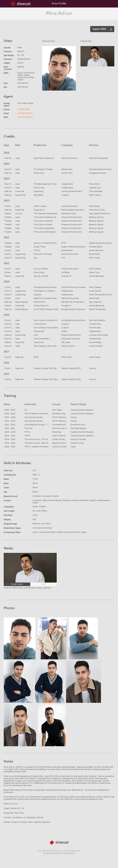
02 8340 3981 (24, 109)
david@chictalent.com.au (29, 113)
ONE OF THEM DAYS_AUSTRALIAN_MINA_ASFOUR (27, 588)
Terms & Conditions (52, 853)
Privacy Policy (69, 853)
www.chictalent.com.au (28, 117)
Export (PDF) (99, 29)
